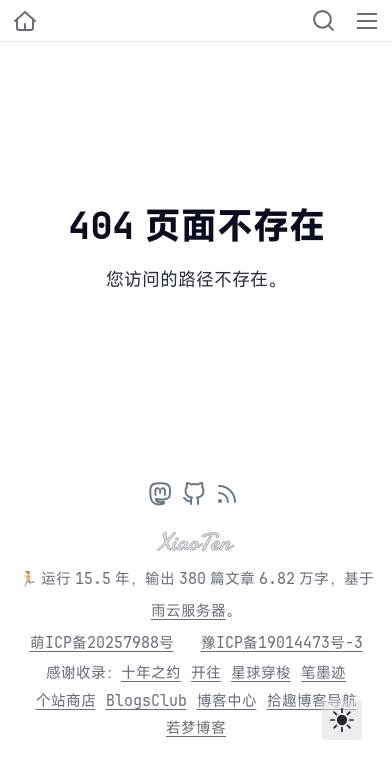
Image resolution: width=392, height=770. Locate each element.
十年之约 (151, 672)
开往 (206, 672)
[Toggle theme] (342, 720)
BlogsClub (146, 700)
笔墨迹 (323, 672)
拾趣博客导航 (312, 700)
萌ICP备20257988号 (102, 642)
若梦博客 (196, 727)
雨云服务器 (188, 610)
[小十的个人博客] (25, 21)
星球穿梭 (261, 672)
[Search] (323, 20)
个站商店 (66, 700)
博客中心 (227, 700)
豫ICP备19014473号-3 (282, 642)
